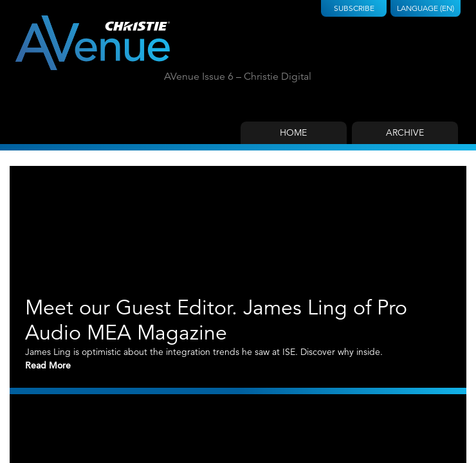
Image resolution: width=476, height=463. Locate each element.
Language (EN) (426, 8)
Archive (405, 132)
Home (293, 132)
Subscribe (354, 8)
